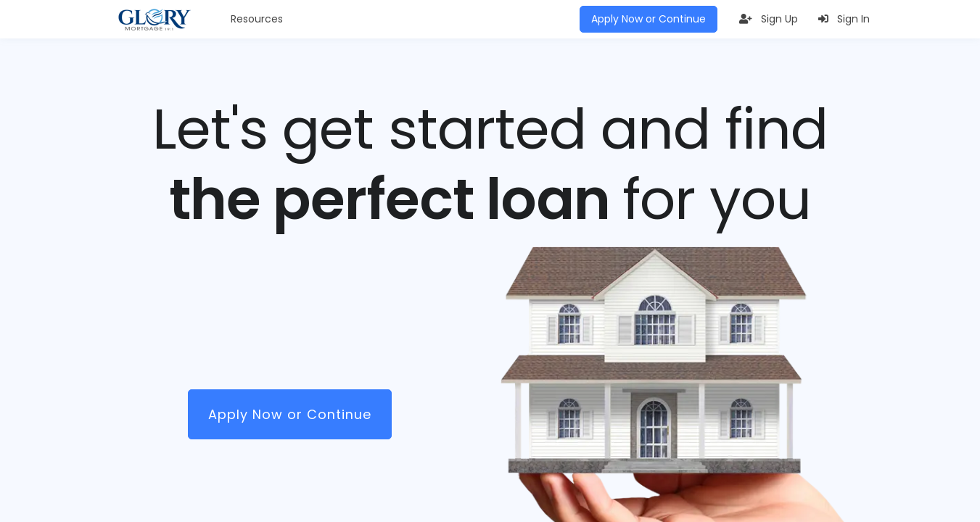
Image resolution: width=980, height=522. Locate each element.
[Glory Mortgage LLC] (155, 20)
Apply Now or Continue (648, 19)
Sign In (844, 19)
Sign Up (769, 19)
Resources (257, 19)
